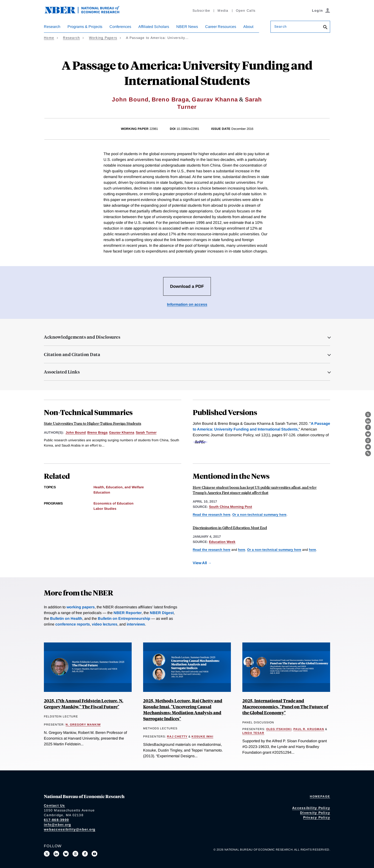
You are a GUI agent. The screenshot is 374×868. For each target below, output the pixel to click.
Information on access (187, 304)
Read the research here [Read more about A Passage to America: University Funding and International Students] (212, 515)
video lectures (105, 624)
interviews (136, 624)
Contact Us (55, 805)
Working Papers (103, 38)
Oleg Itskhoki (279, 729)
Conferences (120, 27)
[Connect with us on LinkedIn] (56, 854)
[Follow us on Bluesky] (66, 854)
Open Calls (246, 11)
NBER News (187, 27)
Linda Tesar (253, 733)
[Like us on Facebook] (85, 854)
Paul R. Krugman (309, 729)
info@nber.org (57, 825)
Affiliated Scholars (154, 27)
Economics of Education (114, 503)
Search (280, 26)
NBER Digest (162, 613)
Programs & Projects (85, 27)
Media (223, 11)
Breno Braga (170, 99)
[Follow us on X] (47, 854)
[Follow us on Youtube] (94, 854)
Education (102, 492)
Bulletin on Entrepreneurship (124, 618)
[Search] (325, 28)
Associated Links (62, 372)
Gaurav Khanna (215, 99)
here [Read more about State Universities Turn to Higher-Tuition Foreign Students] (312, 550)
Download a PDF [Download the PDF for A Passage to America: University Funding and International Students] (187, 286)
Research (52, 27)
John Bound (130, 99)
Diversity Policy (315, 813)
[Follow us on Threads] (75, 854)
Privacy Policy (317, 817)
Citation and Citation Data (72, 354)
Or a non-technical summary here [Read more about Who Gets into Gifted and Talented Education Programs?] (274, 550)
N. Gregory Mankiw (83, 725)
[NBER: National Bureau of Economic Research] (86, 13)
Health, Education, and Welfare (119, 487)
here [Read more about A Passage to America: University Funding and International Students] (242, 550)
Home (49, 38)
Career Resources (221, 27)
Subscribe (201, 11)
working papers (81, 607)
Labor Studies (105, 509)
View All (200, 563)
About (248, 27)
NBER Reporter (128, 613)
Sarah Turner (146, 432)
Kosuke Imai (202, 736)
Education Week (222, 542)
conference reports (73, 624)
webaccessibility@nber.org (70, 829)
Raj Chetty (177, 736)
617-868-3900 (56, 820)
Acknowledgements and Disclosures (82, 337)
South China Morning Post (231, 507)
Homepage (320, 796)
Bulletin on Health (66, 618)
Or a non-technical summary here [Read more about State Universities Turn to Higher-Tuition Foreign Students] (259, 515)
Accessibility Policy (311, 808)
